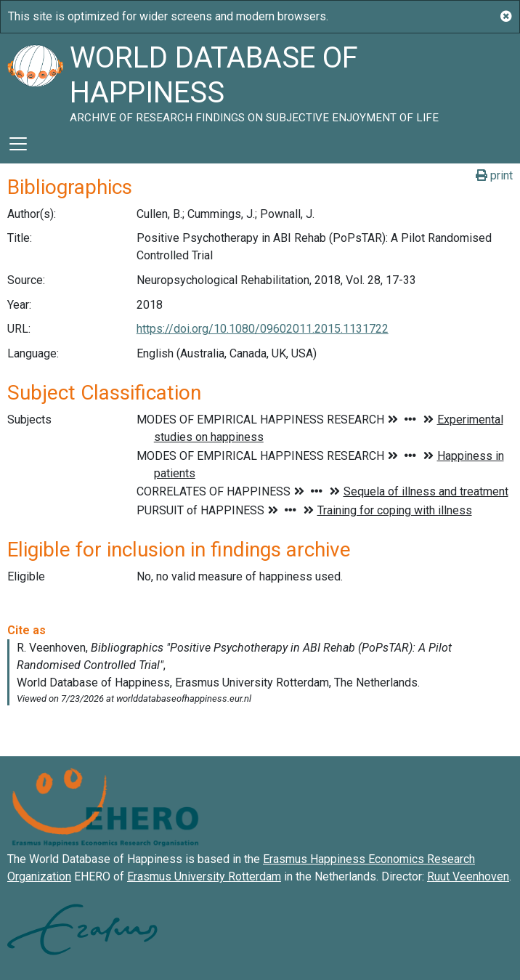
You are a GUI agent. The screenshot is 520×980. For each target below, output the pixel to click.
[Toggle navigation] (18, 144)
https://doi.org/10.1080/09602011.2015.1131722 (263, 329)
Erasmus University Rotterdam (204, 876)
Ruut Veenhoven (468, 876)
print (494, 175)
